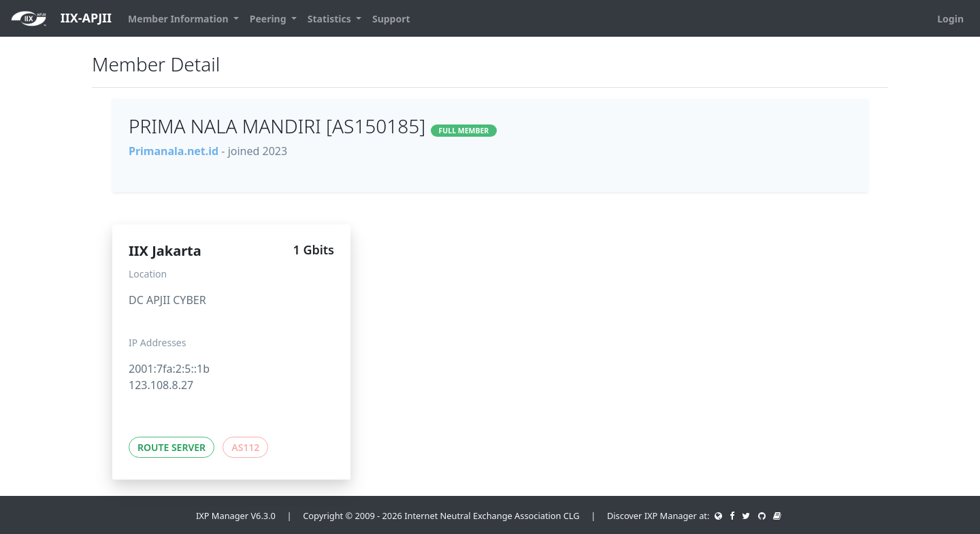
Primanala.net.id (174, 151)
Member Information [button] (179, 19)
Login (950, 19)
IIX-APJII (61, 19)
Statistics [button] (331, 19)
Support (391, 19)
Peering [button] (269, 19)
